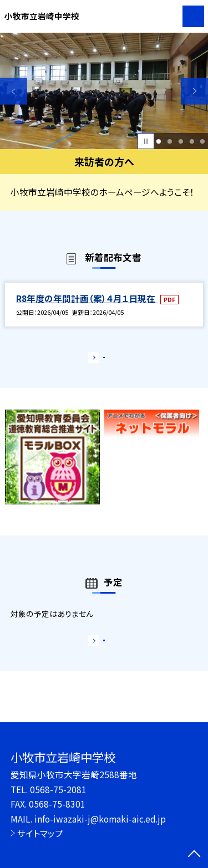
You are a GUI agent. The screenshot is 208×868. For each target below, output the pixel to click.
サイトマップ (40, 833)
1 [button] (159, 141)
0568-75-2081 (58, 789)
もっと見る (98, 360)
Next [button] (194, 91)
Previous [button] (14, 91)
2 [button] (169, 141)
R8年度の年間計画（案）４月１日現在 (87, 298)
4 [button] (192, 141)
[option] (104, 91)
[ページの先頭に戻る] (194, 855)
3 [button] (181, 141)
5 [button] (203, 141)
